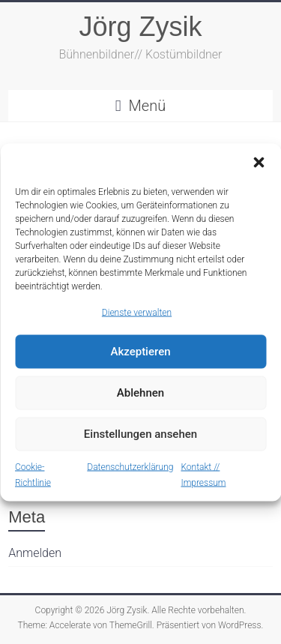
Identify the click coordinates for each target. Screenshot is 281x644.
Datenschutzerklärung (130, 466)
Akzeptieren (140, 352)
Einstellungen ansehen (140, 434)
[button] (259, 162)
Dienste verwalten (137, 312)
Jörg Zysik (140, 27)
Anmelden (35, 553)
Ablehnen (140, 393)
